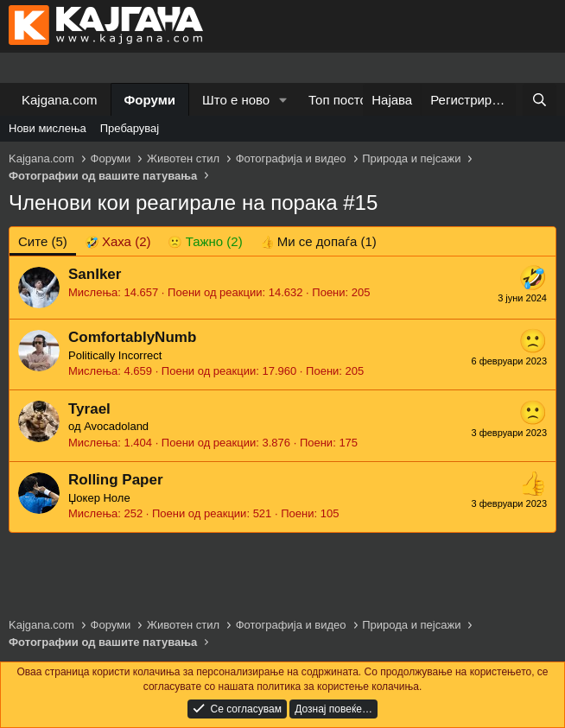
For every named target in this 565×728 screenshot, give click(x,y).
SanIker (95, 274)
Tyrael (89, 409)
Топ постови (345, 100)
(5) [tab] (43, 241)
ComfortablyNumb (132, 337)
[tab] (118, 241)
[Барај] (540, 100)
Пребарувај (130, 128)
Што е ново (236, 100)
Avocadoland (116, 426)
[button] (283, 100)
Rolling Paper (116, 480)
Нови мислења (48, 128)
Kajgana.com (60, 100)
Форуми (150, 100)
